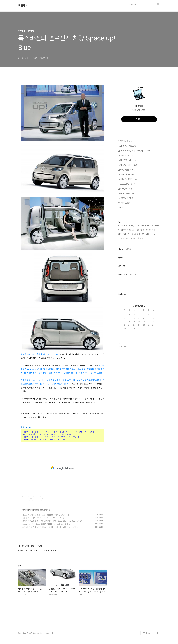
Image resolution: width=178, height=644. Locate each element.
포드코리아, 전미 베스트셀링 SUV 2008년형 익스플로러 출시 (45, 524)
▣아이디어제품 (126, 175)
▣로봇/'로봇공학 (127, 170)
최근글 (121, 249)
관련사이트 (146, 633)
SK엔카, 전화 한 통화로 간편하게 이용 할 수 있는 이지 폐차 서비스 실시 (49, 527)
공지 (121, 208)
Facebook (123, 274)
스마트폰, (126, 234)
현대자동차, (131, 230)
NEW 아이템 (126, 141)
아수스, (149, 234)
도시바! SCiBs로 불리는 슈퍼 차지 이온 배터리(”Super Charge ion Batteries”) (51, 521)
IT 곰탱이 (23, 6)
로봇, (143, 234)
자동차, (134, 238)
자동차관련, (122, 230)
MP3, (128, 238)
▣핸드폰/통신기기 (128, 160)
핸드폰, (138, 226)
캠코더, (144, 226)
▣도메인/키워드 (126, 189)
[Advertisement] (63, 468)
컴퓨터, (157, 226)
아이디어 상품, (135, 234)
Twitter (133, 274)
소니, (154, 234)
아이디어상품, (151, 230)
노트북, (121, 226)
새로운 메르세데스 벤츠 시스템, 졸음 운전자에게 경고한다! (44, 515)
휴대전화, (121, 238)
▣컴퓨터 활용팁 (126, 194)
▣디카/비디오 (126, 156)
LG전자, (150, 226)
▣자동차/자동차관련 (30, 510)
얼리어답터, (141, 230)
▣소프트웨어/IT (127, 184)
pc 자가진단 (124, 203)
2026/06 (139, 306)
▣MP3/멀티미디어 (128, 165)
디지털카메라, (129, 226)
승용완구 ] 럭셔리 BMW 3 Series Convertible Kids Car (42, 518)
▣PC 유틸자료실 (126, 198)
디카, (120, 234)
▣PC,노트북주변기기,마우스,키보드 (134, 151)
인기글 (128, 249)
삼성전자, (141, 238)
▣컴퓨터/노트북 (127, 146)
